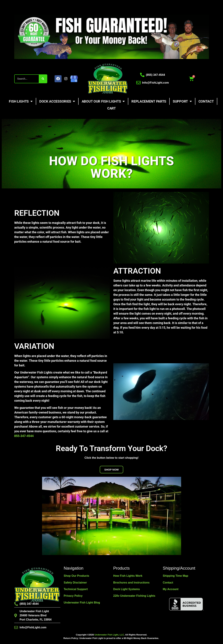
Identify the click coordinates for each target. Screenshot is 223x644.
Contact (206, 101)
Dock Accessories (57, 101)
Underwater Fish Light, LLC (109, 635)
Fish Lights (21, 101)
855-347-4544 (24, 436)
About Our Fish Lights (103, 101)
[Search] (43, 79)
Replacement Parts (149, 101)
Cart (112, 108)
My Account (171, 589)
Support (182, 101)
